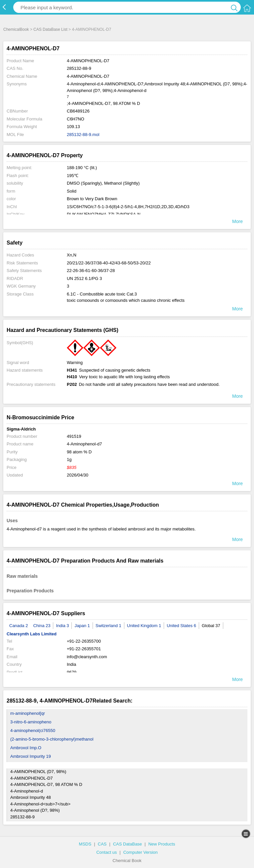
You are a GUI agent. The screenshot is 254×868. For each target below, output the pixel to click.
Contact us (106, 852)
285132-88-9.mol (83, 135)
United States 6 (181, 626)
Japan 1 (82, 626)
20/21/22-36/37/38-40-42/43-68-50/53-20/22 (109, 263)
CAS (102, 844)
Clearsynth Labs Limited (32, 634)
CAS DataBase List (50, 29)
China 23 (42, 626)
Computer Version (141, 852)
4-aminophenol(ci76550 (33, 731)
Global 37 (211, 626)
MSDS (85, 844)
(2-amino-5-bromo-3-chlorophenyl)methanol (52, 739)
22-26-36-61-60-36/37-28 (91, 271)
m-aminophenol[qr (28, 713)
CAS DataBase (127, 844)
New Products (162, 844)
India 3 (62, 626)
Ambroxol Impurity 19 (31, 756)
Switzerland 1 (108, 626)
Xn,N (72, 255)
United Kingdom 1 (144, 626)
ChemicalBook (16, 29)
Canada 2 (19, 626)
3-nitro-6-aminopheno (31, 722)
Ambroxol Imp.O (26, 748)
